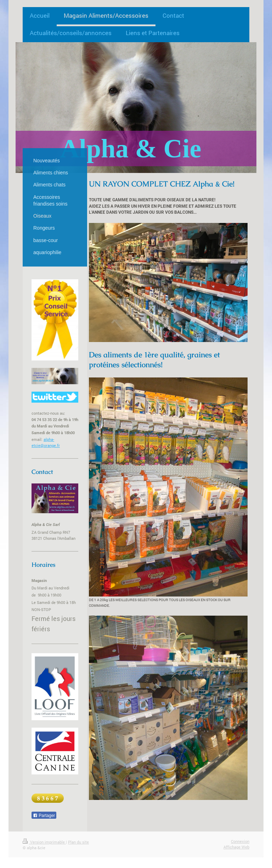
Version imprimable (44, 842)
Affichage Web (236, 847)
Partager (44, 816)
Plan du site (78, 842)
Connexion (240, 841)
